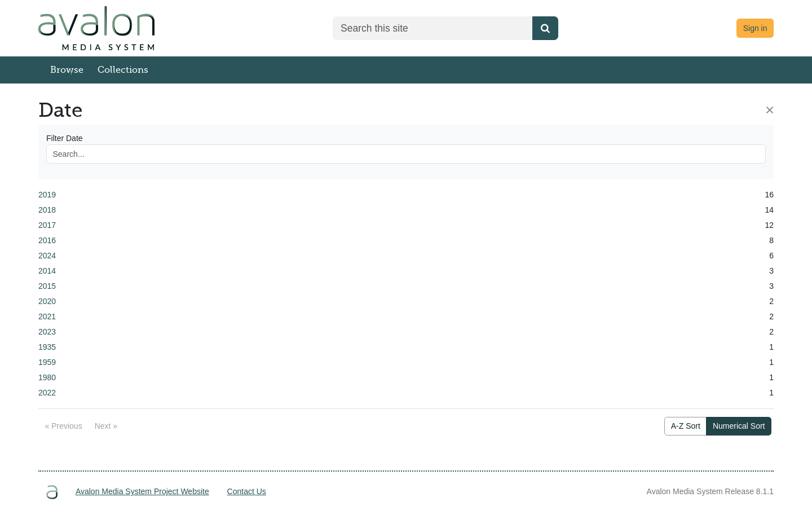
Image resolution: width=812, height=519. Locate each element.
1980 (47, 377)
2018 (47, 210)
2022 (47, 393)
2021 (47, 316)
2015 (47, 286)
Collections (123, 70)
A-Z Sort (686, 426)
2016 (47, 240)
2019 (47, 195)
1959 (47, 362)
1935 (47, 347)
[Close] (770, 110)
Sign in (755, 28)
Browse (67, 70)
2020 (47, 301)
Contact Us (247, 491)
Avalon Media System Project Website (142, 491)
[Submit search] (545, 28)
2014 (47, 271)
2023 (47, 332)
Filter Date (65, 138)
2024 (47, 256)
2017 (47, 225)
